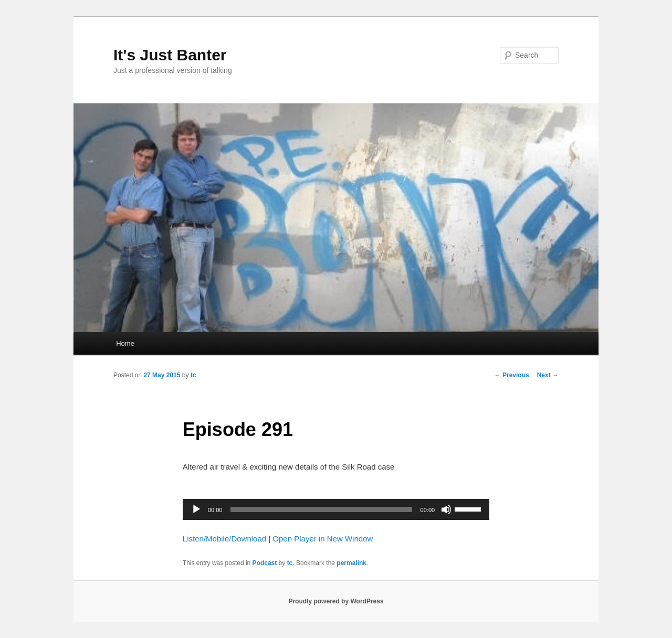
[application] (336, 509)
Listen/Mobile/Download (224, 539)
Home (125, 343)
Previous (512, 375)
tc (193, 375)
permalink (351, 563)
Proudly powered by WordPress (336, 601)
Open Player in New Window (323, 539)
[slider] (321, 509)
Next (548, 375)
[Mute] (446, 509)
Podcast (265, 563)
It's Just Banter (170, 55)
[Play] (196, 509)
